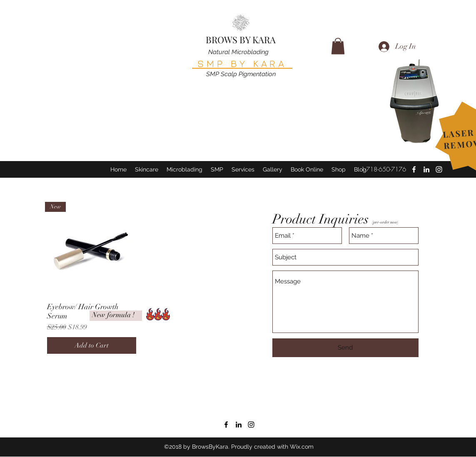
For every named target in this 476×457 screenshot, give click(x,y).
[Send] (345, 348)
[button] (338, 46)
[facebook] (414, 169)
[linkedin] (426, 169)
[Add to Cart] (92, 345)
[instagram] (251, 425)
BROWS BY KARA (241, 40)
